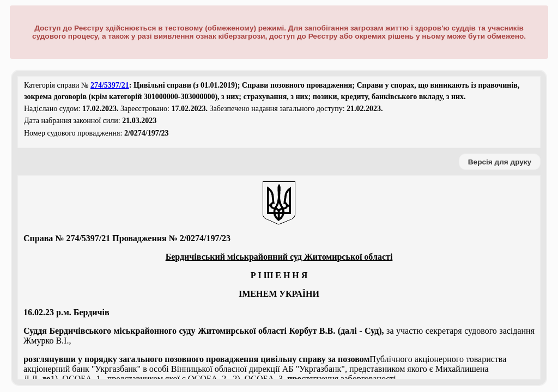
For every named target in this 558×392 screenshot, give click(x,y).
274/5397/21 (110, 85)
